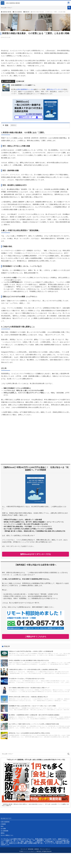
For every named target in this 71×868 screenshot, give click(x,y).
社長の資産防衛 (17, 12)
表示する (13, 125)
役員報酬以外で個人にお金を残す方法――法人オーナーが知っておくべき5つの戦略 (32, 706)
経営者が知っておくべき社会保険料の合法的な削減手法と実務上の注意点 (29, 733)
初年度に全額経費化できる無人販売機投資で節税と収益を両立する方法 (29, 660)
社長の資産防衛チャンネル (25, 89)
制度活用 (26, 12)
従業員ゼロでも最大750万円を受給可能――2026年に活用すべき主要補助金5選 (31, 651)
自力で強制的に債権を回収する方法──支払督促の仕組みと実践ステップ (29, 688)
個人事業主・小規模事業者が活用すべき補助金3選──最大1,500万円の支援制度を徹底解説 (34, 715)
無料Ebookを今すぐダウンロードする (35, 554)
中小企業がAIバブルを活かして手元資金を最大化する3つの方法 (27, 679)
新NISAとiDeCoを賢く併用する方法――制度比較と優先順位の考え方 (28, 697)
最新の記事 (21, 81)
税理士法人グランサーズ (55, 89)
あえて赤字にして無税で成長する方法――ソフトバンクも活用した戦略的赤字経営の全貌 (34, 724)
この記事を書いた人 (9, 81)
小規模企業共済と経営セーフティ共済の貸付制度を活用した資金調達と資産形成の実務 (33, 669)
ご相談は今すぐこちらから (36, 637)
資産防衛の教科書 (6, 12)
